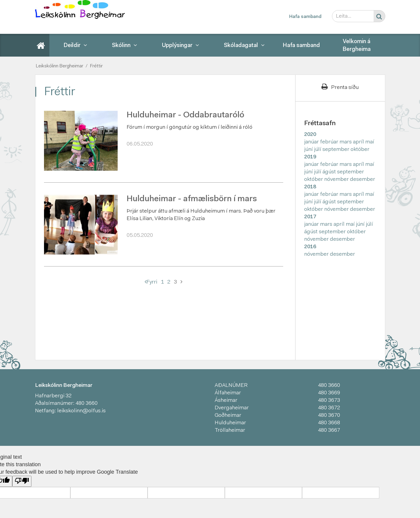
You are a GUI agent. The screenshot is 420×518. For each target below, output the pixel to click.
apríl (359, 142)
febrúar (330, 142)
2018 (310, 187)
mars (346, 142)
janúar (312, 142)
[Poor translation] (22, 481)
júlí (318, 150)
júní (309, 150)
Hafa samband (305, 17)
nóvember (337, 180)
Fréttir (96, 66)
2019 (310, 157)
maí (370, 142)
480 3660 (87, 404)
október (360, 150)
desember (363, 180)
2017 (310, 217)
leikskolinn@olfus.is (81, 411)
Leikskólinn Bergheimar (59, 66)
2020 (310, 135)
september (336, 150)
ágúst (330, 172)
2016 (310, 247)
